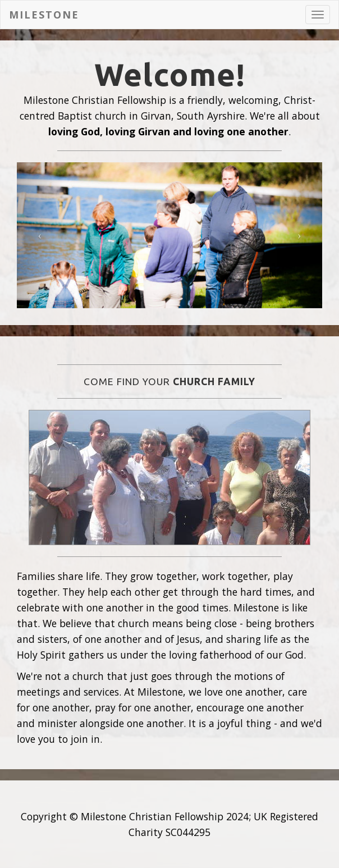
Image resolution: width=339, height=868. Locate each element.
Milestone (44, 15)
